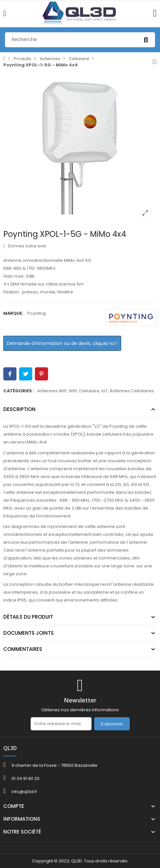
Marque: (13, 313)
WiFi (73, 391)
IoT (105, 391)
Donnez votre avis (25, 246)
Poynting (37, 313)
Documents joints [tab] (28, 633)
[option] (80, 148)
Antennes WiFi (52, 391)
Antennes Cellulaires (132, 391)
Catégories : (19, 391)
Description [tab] (19, 409)
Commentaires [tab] (23, 649)
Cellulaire (89, 391)
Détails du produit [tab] (28, 617)
